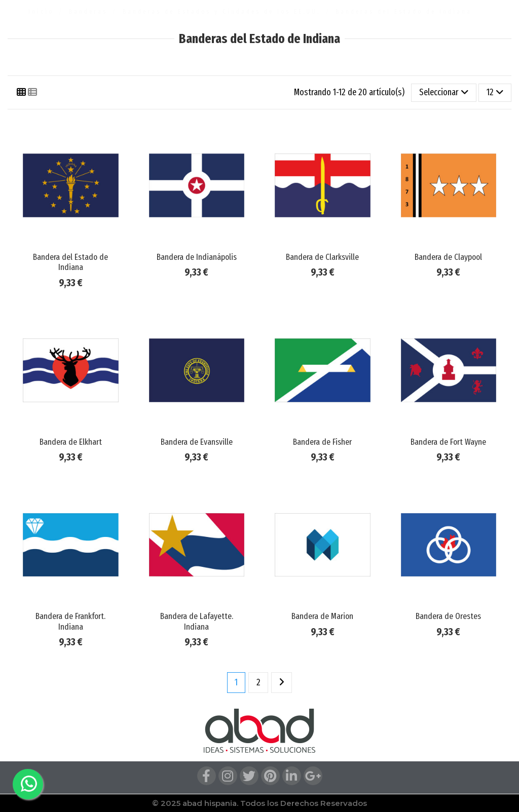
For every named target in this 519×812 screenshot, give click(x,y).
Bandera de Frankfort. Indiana (70, 621)
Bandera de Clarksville (322, 257)
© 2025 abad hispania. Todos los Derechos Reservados (259, 803)
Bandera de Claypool (448, 257)
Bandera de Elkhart (71, 442)
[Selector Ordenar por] (444, 93)
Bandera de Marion (322, 616)
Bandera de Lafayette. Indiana (197, 621)
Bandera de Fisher (322, 442)
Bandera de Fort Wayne (448, 442)
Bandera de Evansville (197, 442)
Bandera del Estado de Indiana (70, 262)
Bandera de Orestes (448, 616)
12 (495, 92)
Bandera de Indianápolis (197, 257)
